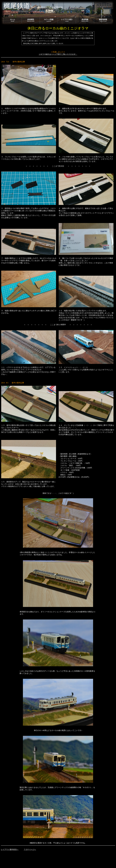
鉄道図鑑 (85, 20)
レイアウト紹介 (67, 20)
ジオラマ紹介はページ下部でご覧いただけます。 (58, 54)
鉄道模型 (31, 20)
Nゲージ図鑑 (49, 20)
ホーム (13, 20)
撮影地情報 (103, 20)
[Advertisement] (41, 858)
